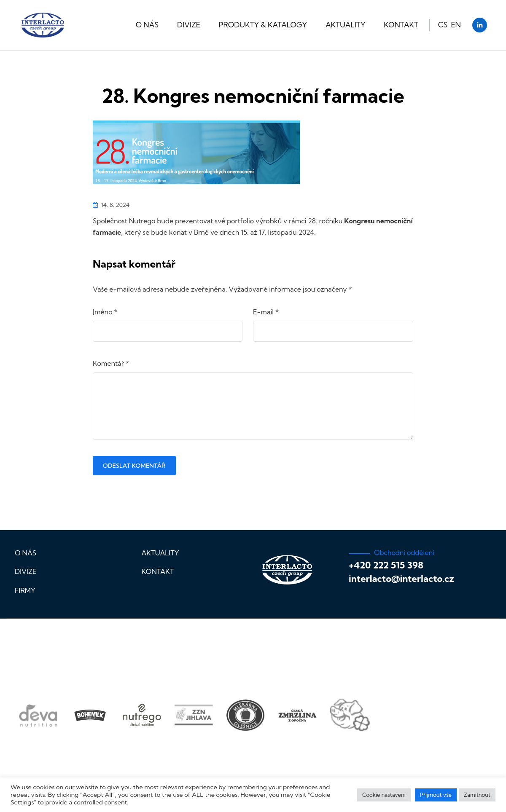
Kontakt (401, 25)
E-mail (266, 312)
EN (456, 25)
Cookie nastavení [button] (384, 795)
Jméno (105, 312)
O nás (147, 25)
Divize (189, 25)
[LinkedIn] (480, 25)
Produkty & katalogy (263, 25)
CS (443, 25)
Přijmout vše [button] (436, 795)
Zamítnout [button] (477, 795)
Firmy (25, 590)
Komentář (111, 363)
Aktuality (346, 25)
